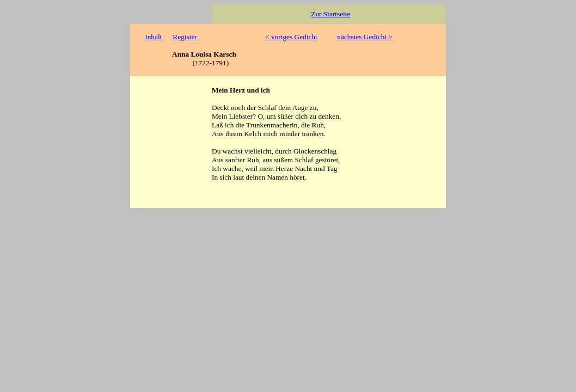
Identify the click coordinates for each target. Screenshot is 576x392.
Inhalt (153, 37)
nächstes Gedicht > (365, 37)
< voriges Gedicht (291, 37)
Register (185, 37)
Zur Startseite (330, 14)
